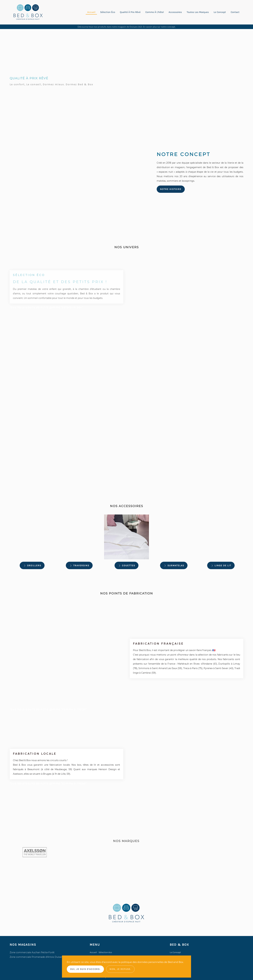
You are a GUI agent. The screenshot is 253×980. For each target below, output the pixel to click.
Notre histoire (171, 189)
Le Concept (175, 952)
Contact (235, 12)
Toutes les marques (198, 12)
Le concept (220, 12)
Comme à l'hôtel (155, 12)
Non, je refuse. (120, 969)
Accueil (91, 12)
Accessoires (175, 12)
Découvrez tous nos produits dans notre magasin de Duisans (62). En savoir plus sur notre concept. (127, 27)
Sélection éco (108, 12)
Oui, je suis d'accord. (85, 969)
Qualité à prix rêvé (130, 12)
